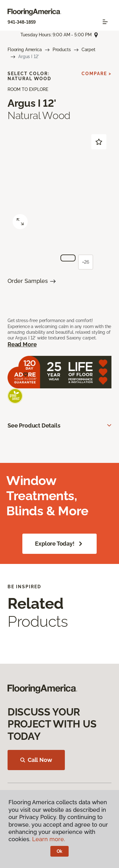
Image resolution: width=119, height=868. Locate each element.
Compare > (96, 74)
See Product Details (34, 425)
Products (62, 50)
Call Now (36, 760)
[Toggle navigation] (105, 22)
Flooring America (25, 50)
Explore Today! (59, 544)
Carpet (88, 50)
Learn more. (49, 839)
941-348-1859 (22, 22)
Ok (60, 851)
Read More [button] (22, 344)
